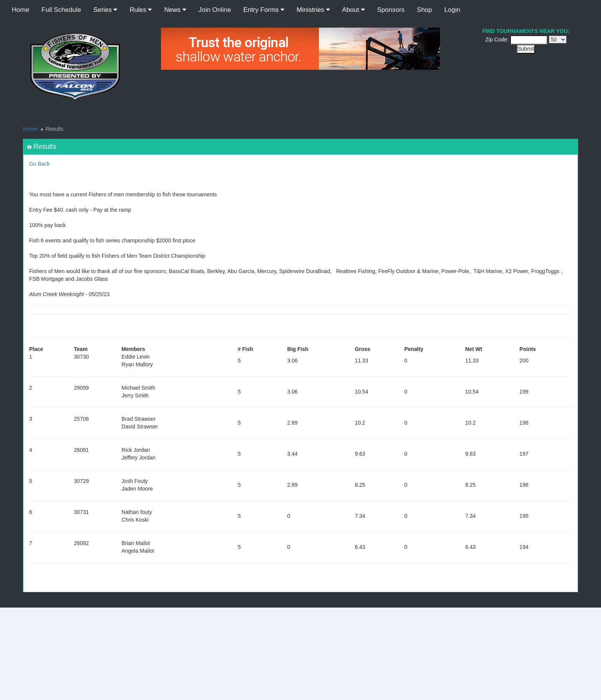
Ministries (313, 10)
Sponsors (391, 10)
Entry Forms (264, 10)
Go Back (39, 164)
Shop (425, 10)
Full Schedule (61, 10)
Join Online (215, 10)
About (354, 10)
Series (105, 10)
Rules (141, 10)
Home (21, 10)
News (175, 10)
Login (452, 10)
